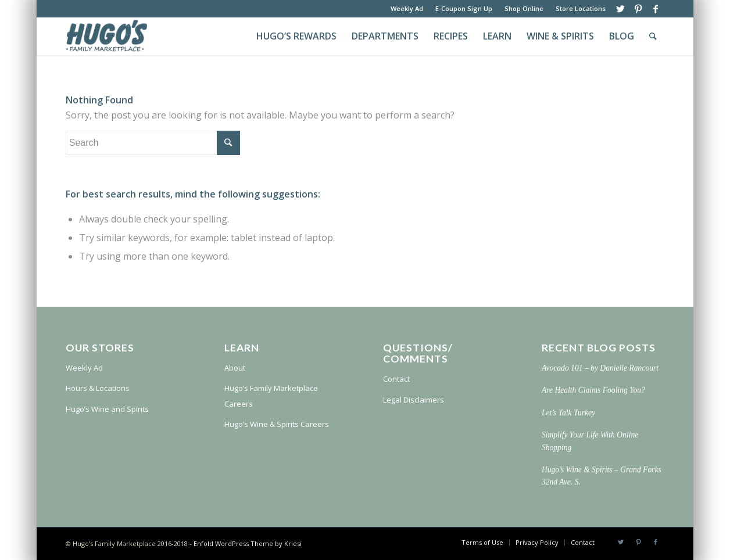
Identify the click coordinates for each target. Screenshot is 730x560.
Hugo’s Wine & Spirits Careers (277, 424)
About (235, 368)
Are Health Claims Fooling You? (593, 390)
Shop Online (524, 8)
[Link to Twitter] (620, 9)
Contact (396, 379)
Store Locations (581, 8)
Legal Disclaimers (414, 400)
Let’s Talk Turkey (568, 413)
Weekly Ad (407, 8)
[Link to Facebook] (656, 9)
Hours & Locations (98, 388)
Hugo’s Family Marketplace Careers (271, 396)
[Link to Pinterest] (638, 9)
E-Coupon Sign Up (464, 8)
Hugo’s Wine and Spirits (107, 409)
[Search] (653, 36)
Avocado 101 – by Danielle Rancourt (600, 368)
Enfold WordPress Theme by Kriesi (248, 543)
